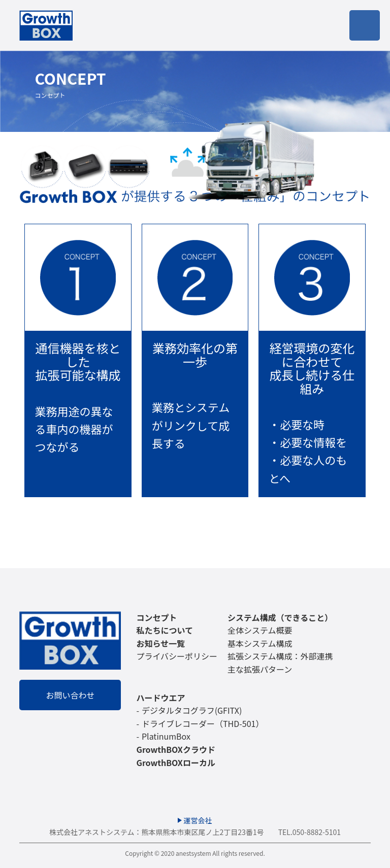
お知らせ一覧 (160, 643)
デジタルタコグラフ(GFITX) (192, 710)
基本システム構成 (260, 643)
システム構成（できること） (280, 617)
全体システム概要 (260, 630)
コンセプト (156, 617)
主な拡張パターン (260, 669)
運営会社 (198, 820)
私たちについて (165, 630)
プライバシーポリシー (177, 656)
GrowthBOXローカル (176, 762)
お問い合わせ (70, 695)
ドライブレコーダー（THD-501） (203, 723)
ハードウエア (160, 698)
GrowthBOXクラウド (176, 749)
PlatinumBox (166, 736)
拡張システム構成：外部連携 (280, 656)
